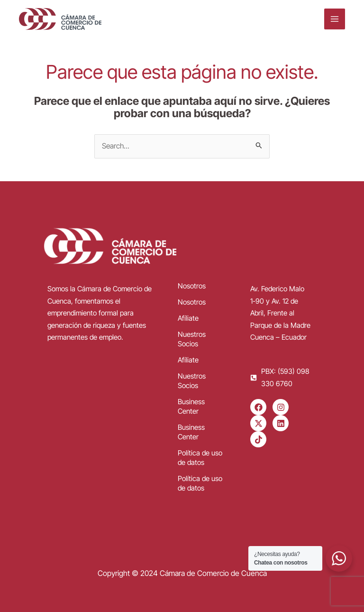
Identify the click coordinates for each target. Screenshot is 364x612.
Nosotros (192, 286)
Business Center (191, 406)
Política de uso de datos (200, 458)
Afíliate (188, 318)
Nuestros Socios (192, 339)
